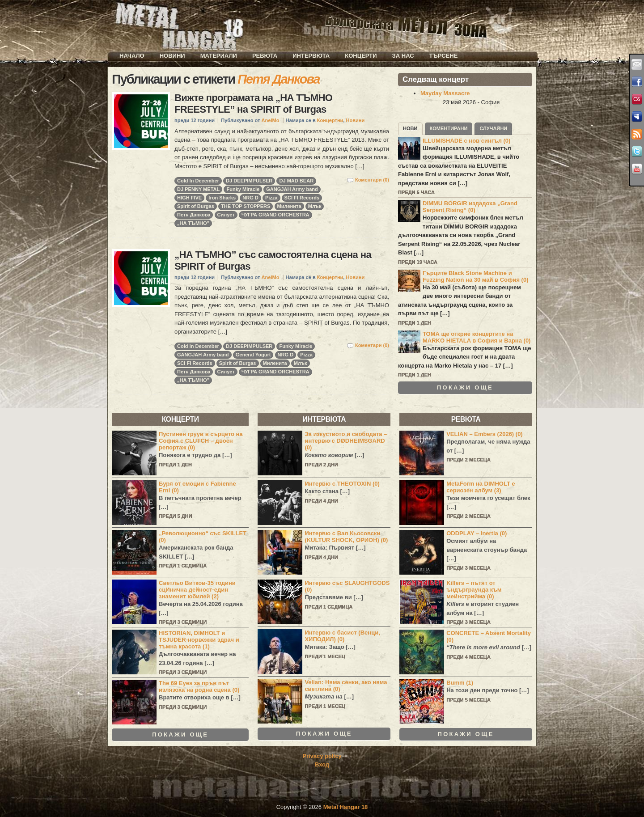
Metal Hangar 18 (346, 807)
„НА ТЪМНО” (193, 223)
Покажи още (465, 388)
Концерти (361, 56)
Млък (315, 206)
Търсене (444, 56)
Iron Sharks (222, 198)
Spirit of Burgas (196, 206)
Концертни (330, 120)
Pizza (271, 198)
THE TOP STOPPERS (246, 206)
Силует (226, 215)
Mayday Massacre (445, 93)
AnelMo (271, 120)
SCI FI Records (302, 198)
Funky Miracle (243, 189)
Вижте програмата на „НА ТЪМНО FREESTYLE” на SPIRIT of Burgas (253, 104)
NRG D (250, 198)
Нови (410, 128)
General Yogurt (253, 355)
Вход (322, 764)
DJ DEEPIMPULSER (249, 181)
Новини (172, 56)
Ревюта (265, 56)
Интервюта (311, 56)
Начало (132, 56)
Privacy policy (322, 756)
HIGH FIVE (189, 198)
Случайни (493, 128)
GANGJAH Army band (292, 189)
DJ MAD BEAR (296, 181)
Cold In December (198, 181)
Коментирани (449, 128)
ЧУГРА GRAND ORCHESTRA (275, 215)
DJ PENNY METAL (198, 189)
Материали (219, 56)
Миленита (289, 206)
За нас (403, 56)
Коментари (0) (372, 180)
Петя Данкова (194, 215)
